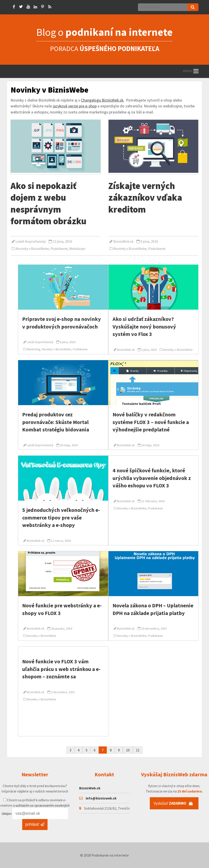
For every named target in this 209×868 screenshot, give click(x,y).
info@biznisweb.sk (101, 798)
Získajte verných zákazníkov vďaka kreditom (145, 198)
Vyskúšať (173, 803)
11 (138, 750)
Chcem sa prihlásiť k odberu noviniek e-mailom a (35, 807)
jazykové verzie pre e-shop (75, 106)
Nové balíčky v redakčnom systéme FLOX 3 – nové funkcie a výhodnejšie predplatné (151, 422)
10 (128, 750)
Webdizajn (77, 249)
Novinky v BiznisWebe (32, 249)
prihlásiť (35, 824)
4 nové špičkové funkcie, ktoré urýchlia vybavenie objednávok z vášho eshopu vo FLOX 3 (152, 478)
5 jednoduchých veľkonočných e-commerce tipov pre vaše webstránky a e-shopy (61, 517)
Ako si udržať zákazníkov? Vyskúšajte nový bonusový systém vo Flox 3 (144, 326)
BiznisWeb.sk (123, 241)
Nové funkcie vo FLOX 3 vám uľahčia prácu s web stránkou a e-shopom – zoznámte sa (61, 669)
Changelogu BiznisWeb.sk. (103, 100)
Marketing (34, 349)
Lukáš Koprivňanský (31, 241)
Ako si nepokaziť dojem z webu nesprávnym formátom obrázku (48, 203)
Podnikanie (59, 249)
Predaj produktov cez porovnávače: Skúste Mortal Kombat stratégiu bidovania (56, 422)
